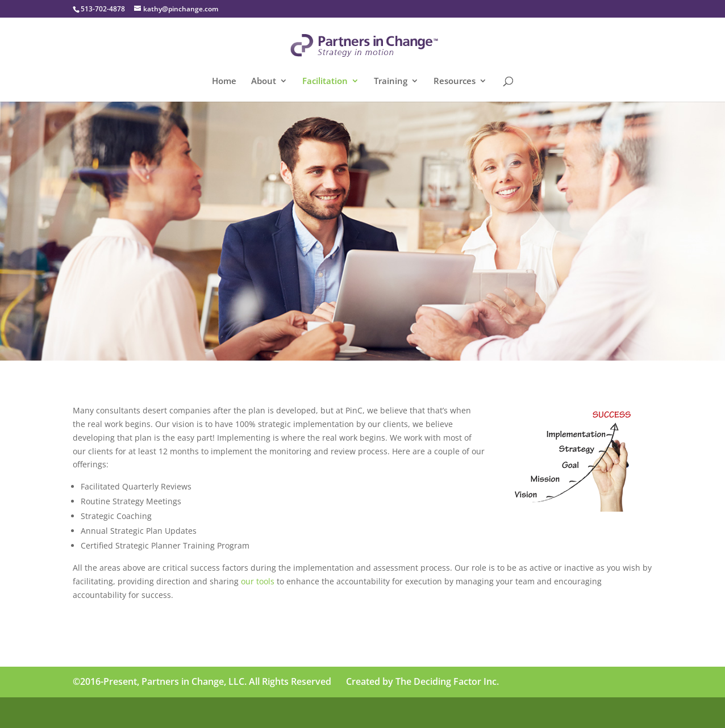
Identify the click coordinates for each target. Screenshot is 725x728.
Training (391, 81)
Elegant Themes (153, 712)
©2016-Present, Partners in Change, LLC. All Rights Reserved (202, 681)
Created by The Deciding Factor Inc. (422, 681)
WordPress (261, 712)
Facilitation (325, 81)
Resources (455, 81)
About (264, 81)
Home (224, 81)
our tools (258, 581)
